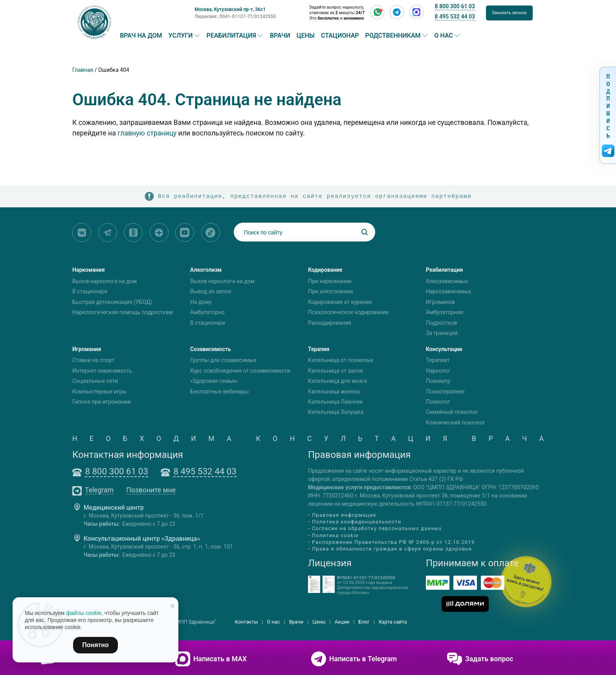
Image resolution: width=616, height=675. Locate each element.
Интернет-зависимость (102, 371)
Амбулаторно (207, 312)
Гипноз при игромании (102, 402)
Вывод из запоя (211, 291)
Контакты (247, 622)
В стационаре (90, 291)
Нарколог (438, 371)
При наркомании (330, 281)
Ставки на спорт (93, 360)
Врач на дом (141, 36)
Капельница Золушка (336, 412)
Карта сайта (393, 622)
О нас (444, 36)
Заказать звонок (509, 13)
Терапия (319, 349)
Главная (83, 70)
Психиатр (438, 381)
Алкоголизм (206, 270)
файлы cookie (84, 613)
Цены (306, 36)
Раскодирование (330, 323)
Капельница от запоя (335, 371)
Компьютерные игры (99, 391)
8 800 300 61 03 (455, 6)
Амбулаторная (445, 312)
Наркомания (89, 270)
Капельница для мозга (337, 381)
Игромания (87, 349)
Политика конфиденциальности (357, 522)
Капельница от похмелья (340, 360)
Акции (342, 622)
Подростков (441, 323)
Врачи (280, 36)
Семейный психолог (452, 412)
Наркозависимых (448, 291)
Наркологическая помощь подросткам (123, 312)
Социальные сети (95, 381)
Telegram (99, 490)
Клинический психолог (456, 423)
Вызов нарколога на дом (104, 281)
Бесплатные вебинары (219, 391)
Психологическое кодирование (348, 312)
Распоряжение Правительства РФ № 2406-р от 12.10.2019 (393, 542)
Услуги (181, 36)
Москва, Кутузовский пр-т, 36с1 (230, 9)
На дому (201, 302)
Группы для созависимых (223, 360)
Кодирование (325, 270)
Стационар (340, 36)
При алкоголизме (331, 291)
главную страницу (147, 133)
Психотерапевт (445, 391)
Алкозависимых (447, 281)
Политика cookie (335, 535)
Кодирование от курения (340, 302)
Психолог (438, 402)
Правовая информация (344, 515)
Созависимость (211, 349)
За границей (442, 333)
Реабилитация (231, 36)
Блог (364, 622)
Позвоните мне (151, 490)
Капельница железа (334, 391)
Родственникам (393, 36)
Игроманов (440, 302)
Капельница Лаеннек (335, 402)
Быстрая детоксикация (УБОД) (112, 302)
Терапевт (438, 360)
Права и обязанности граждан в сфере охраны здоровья (392, 549)
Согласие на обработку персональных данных (377, 529)
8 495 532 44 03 (455, 16)
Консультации (444, 349)
